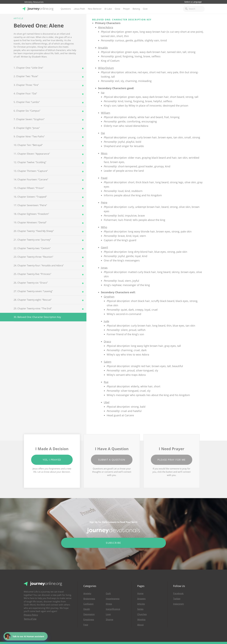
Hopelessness (113, 599)
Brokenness (89, 599)
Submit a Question (112, 460)
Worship (141, 620)
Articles (141, 604)
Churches (142, 614)
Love (108, 614)
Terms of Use (30, 619)
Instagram (179, 604)
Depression (89, 614)
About (140, 625)
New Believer (95, 9)
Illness (109, 604)
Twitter (177, 599)
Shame (110, 620)
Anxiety (87, 593)
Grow (117, 9)
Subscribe (113, 543)
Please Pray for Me (171, 460)
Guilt (108, 593)
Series (140, 609)
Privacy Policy (31, 615)
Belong (136, 9)
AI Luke (108, 9)
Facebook (178, 593)
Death (87, 609)
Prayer (126, 9)
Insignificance (113, 609)
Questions (66, 9)
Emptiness (89, 620)
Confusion (88, 604)
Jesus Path (79, 9)
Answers (141, 599)
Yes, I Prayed (52, 460)
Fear (86, 625)
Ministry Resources (34, 2)
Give (145, 9)
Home (140, 593)
